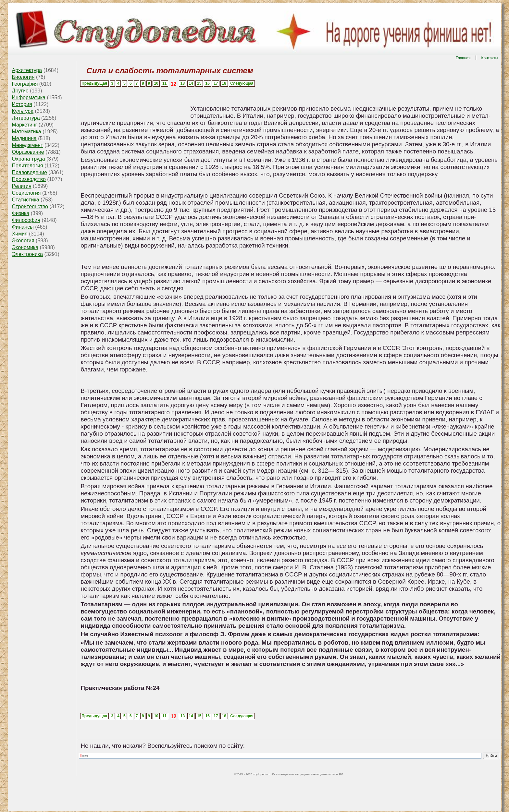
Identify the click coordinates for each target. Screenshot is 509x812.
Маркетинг (25, 125)
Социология (26, 193)
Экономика (25, 247)
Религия (22, 186)
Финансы (23, 227)
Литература (26, 118)
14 (191, 83)
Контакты (490, 58)
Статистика (26, 200)
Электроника (28, 254)
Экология (23, 241)
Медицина (24, 138)
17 (216, 83)
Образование (28, 152)
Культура (23, 111)
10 (156, 83)
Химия (20, 234)
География (25, 84)
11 (164, 83)
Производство (29, 179)
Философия (26, 220)
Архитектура (27, 70)
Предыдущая (94, 83)
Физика (21, 213)
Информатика (29, 97)
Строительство (30, 206)
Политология (28, 166)
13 (183, 83)
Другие (20, 91)
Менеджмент (28, 145)
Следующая (242, 83)
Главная (463, 58)
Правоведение (30, 172)
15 (199, 83)
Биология (23, 77)
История (22, 104)
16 (208, 83)
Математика (27, 132)
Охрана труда (29, 159)
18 (224, 83)
